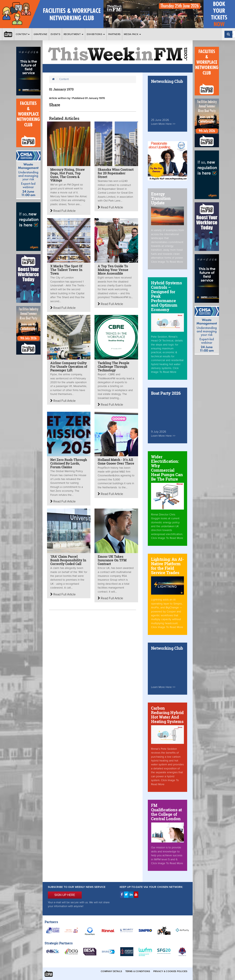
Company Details (111, 971)
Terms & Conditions (138, 971)
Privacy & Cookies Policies (170, 971)
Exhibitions (96, 34)
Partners (114, 34)
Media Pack (132, 34)
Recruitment (74, 34)
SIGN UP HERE (65, 895)
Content (23, 34)
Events (55, 34)
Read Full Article (63, 211)
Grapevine (41, 34)
